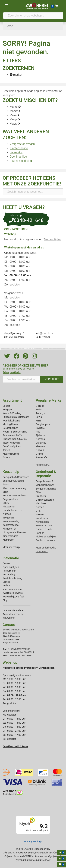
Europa (7, 457)
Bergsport (8, 410)
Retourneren (9, 571)
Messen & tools (44, 526)
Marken (15, 107)
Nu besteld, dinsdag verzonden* (33, 239)
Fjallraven (41, 435)
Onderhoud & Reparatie (46, 474)
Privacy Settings (33, 842)
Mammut (41, 446)
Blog (5, 600)
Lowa (39, 417)
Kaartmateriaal (11, 525)
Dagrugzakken (11, 499)
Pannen (40, 533)
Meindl (39, 410)
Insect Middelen (11, 443)
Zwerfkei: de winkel (13, 593)
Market (15, 111)
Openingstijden (19, 157)
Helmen (40, 514)
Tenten (6, 450)
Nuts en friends (44, 529)
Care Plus (41, 443)
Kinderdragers (10, 536)
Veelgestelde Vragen (22, 144)
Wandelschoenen (12, 421)
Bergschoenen (10, 428)
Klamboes (8, 540)
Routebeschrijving (21, 161)
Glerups (40, 406)
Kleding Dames (11, 454)
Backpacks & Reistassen (16, 477)
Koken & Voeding (12, 413)
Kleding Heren (10, 424)
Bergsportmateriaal (46, 489)
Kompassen (42, 522)
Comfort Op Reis (12, 446)
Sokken (7, 406)
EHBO (6, 503)
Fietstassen (9, 507)
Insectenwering (11, 521)
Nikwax (40, 450)
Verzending (17, 152)
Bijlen (6, 492)
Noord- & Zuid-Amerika (15, 432)
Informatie (11, 558)
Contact (7, 563)
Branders (41, 496)
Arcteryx (40, 413)
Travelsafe (41, 457)
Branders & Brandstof (15, 495)
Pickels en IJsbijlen (46, 537)
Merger (15, 119)
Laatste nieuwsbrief (13, 610)
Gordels (40, 507)
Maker (15, 115)
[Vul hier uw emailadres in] (21, 379)
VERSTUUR (52, 379)
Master (15, 124)
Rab (38, 432)
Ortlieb (39, 454)
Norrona (40, 439)
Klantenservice (19, 148)
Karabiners (42, 518)
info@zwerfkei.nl (45, 333)
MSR (38, 421)
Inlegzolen (8, 518)
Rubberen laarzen (45, 540)
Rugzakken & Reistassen (16, 417)
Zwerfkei (40, 428)
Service (7, 582)
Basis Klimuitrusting (14, 481)
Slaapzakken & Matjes (15, 439)
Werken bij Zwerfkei (13, 597)
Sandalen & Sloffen (13, 435)
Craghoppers (43, 424)
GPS (38, 511)
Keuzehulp (11, 472)
